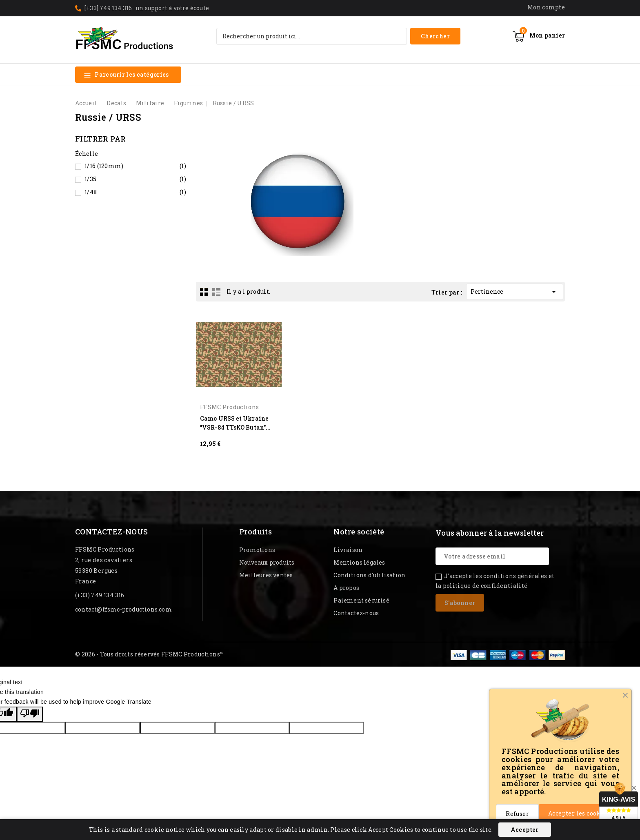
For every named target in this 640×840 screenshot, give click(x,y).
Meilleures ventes (266, 575)
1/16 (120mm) (135, 166)
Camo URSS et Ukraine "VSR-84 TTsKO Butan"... (235, 423)
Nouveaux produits (267, 562)
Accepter (525, 830)
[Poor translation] (30, 714)
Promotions (257, 550)
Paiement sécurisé (361, 600)
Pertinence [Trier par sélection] (515, 290)
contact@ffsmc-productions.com (123, 609)
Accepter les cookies (579, 813)
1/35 (135, 179)
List (216, 292)
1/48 (135, 192)
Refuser (517, 814)
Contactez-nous (112, 532)
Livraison (348, 550)
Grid (204, 292)
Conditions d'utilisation (369, 575)
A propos (346, 588)
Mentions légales (359, 562)
